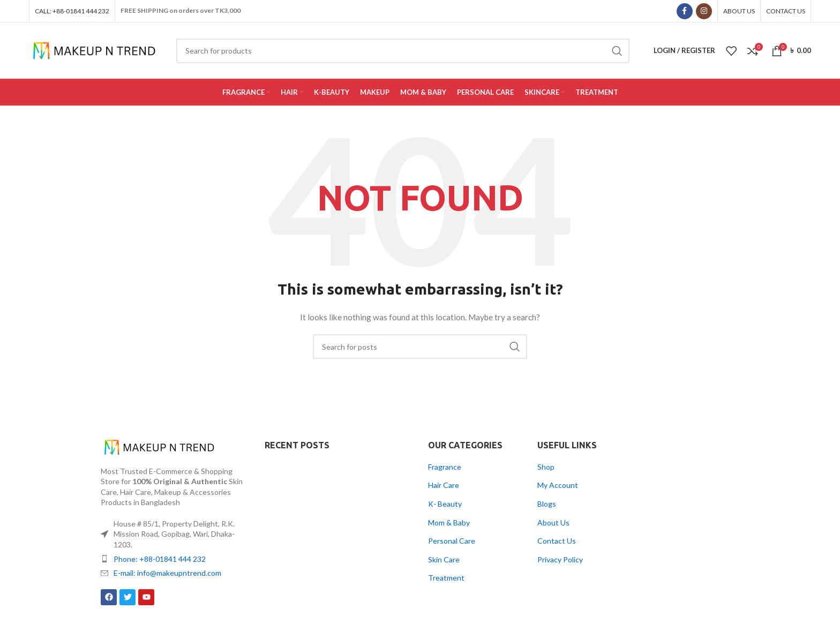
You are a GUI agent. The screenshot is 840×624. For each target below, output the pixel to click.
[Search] (420, 347)
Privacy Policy (560, 559)
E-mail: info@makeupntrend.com (167, 573)
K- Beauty (445, 504)
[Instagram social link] (704, 11)
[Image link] (160, 446)
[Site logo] (95, 50)
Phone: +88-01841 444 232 (160, 559)
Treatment (446, 578)
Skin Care (444, 559)
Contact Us (557, 541)
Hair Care (444, 485)
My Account (558, 485)
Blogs (547, 504)
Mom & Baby (449, 522)
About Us (553, 522)
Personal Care (452, 541)
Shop (546, 467)
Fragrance (445, 467)
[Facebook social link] (685, 11)
